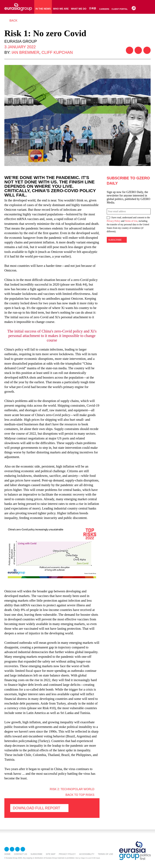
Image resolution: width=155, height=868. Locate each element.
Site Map (51, 854)
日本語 (93, 8)
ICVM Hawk (96, 858)
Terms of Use (131, 221)
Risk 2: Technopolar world (72, 789)
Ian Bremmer (26, 52)
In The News (43, 9)
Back (13, 20)
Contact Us (21, 854)
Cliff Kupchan (57, 52)
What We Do (79, 9)
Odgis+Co (84, 858)
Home (7, 854)
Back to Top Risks (80, 795)
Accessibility (87, 854)
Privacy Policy (114, 221)
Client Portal (120, 9)
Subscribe (36, 854)
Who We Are (61, 9)
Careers (104, 9)
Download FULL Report (36, 808)
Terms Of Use (106, 854)
